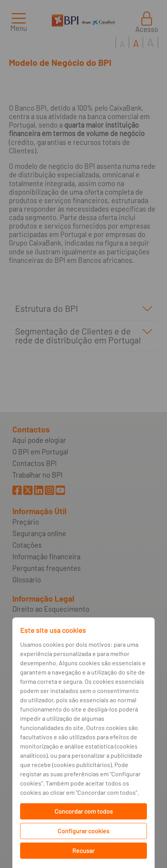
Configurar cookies (83, 831)
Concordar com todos (84, 811)
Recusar (83, 850)
